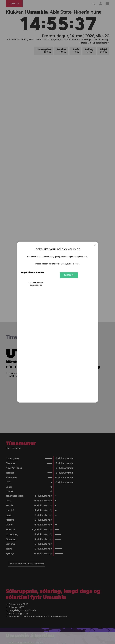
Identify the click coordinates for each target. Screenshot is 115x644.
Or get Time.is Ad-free (32, 272)
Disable (69, 275)
